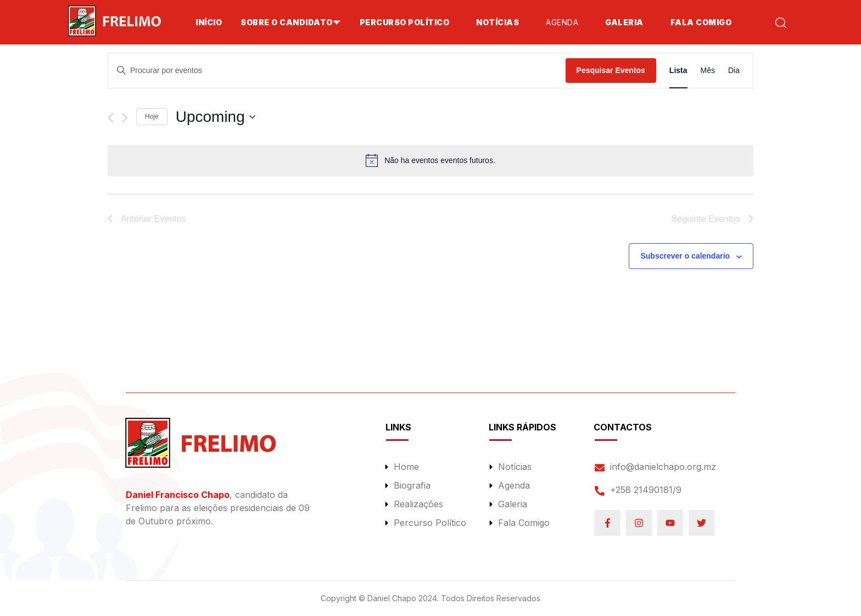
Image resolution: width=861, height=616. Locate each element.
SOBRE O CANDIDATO (287, 22)
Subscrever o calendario (685, 256)
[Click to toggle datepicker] (216, 117)
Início (209, 22)
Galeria (624, 22)
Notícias (497, 22)
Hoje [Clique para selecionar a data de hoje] (152, 116)
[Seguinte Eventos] (125, 118)
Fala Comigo (701, 22)
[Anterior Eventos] (111, 118)
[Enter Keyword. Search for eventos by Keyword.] (337, 71)
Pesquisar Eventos (611, 70)
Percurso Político (405, 22)
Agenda (562, 22)
